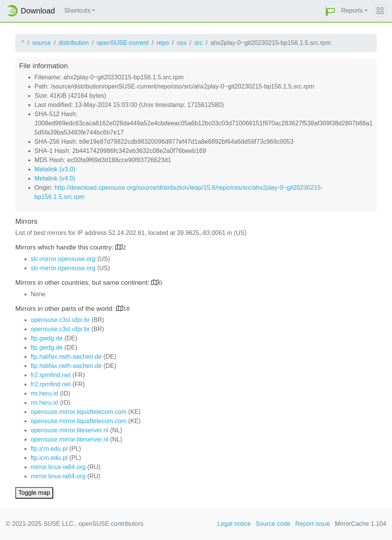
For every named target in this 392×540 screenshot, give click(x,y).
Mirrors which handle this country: (65, 247)
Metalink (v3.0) (55, 169)
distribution (74, 43)
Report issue (313, 524)
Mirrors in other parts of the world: (66, 309)
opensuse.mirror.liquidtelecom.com (79, 412)
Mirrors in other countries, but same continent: (83, 283)
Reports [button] (352, 11)
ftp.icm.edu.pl (49, 449)
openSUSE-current (122, 43)
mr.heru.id (44, 393)
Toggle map (34, 493)
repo (163, 43)
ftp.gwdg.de (47, 338)
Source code (273, 524)
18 (127, 308)
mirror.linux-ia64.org (58, 467)
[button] (330, 11)
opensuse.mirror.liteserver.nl (69, 430)
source (42, 43)
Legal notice (234, 524)
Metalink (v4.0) (55, 178)
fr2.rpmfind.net (51, 375)
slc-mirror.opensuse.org (63, 259)
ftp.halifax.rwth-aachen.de (66, 357)
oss (182, 43)
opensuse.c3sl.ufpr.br (60, 320)
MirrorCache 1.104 (361, 524)
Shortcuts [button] (78, 11)
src (199, 43)
